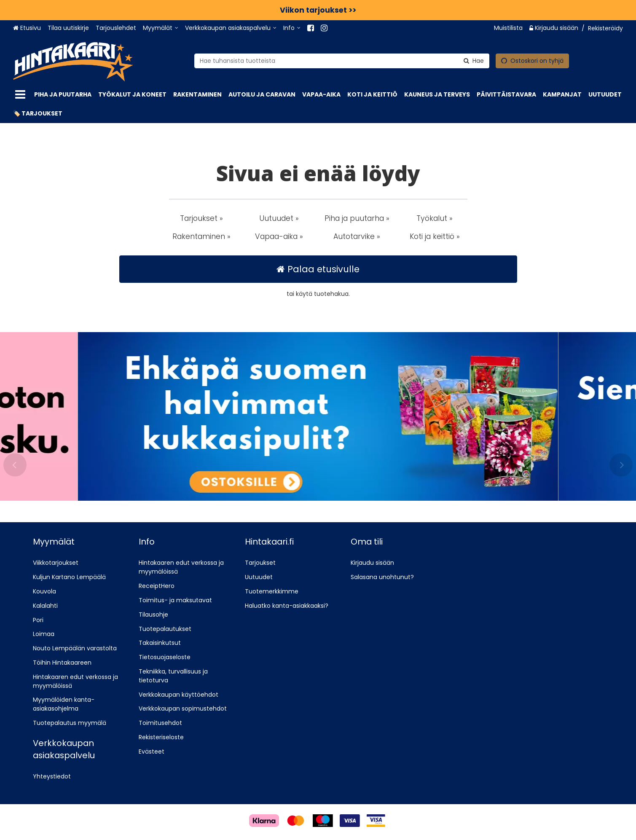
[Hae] (474, 60)
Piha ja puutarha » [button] (357, 218)
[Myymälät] (161, 28)
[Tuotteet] (20, 95)
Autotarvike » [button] (357, 236)
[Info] (292, 28)
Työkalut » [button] (435, 218)
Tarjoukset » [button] (201, 218)
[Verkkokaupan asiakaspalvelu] (231, 28)
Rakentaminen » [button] (201, 236)
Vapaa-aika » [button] (279, 236)
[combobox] (342, 60)
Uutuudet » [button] (279, 218)
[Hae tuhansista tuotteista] (342, 60)
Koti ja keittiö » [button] (435, 236)
